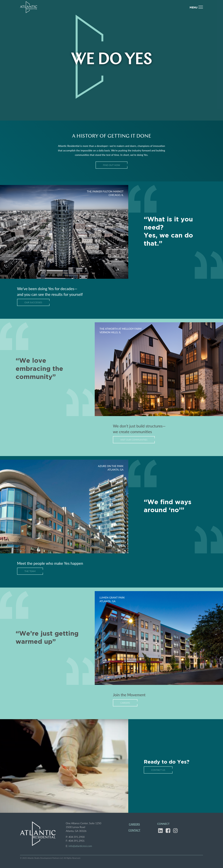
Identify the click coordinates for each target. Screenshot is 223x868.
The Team (30, 571)
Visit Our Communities (134, 440)
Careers (125, 703)
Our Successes (33, 302)
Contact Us (158, 770)
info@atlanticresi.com (80, 846)
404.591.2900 (77, 837)
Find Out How (111, 165)
